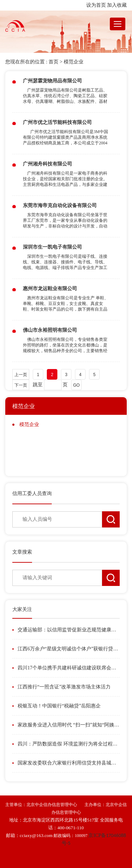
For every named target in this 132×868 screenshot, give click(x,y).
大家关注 (22, 609)
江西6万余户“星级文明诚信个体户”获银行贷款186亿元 (69, 649)
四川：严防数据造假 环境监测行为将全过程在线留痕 (69, 744)
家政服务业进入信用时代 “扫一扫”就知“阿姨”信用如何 (69, 725)
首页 (54, 62)
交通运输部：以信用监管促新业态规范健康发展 (69, 630)
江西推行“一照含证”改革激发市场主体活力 (64, 687)
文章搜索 (22, 552)
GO (77, 385)
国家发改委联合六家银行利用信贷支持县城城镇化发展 (69, 763)
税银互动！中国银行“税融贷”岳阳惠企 (59, 706)
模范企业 (74, 62)
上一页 (21, 375)
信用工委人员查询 (32, 494)
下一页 (21, 385)
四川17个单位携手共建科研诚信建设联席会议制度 (69, 668)
